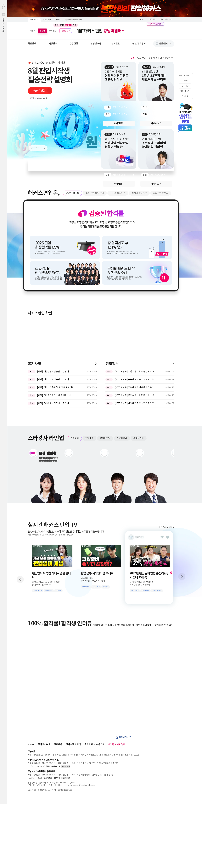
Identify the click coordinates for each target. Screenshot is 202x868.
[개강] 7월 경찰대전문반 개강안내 (53, 403)
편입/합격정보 (139, 44)
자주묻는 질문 (185, 91)
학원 (32, 31)
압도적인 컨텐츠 (161, 193)
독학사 (58, 20)
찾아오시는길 (44, 744)
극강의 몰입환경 (118, 193)
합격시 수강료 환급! (66, 25)
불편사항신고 (125, 737)
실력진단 (116, 44)
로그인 (142, 19)
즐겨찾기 (89, 744)
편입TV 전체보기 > (166, 527)
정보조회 (73, 783)
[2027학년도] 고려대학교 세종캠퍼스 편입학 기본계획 (136, 388)
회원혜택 (185, 81)
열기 (4, 24)
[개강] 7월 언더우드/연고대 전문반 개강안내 (58, 388)
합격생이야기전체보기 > (164, 625)
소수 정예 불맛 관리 (95, 193)
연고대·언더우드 (167, 58)
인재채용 (58, 744)
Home (31, 744)
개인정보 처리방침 (117, 744)
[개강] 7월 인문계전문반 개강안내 (53, 372)
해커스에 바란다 (166, 19)
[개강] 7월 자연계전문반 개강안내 (53, 380)
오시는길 (185, 96)
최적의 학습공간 (139, 193)
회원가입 (152, 19)
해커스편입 (34, 20)
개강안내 (53, 44)
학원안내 (32, 44)
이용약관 (100, 744)
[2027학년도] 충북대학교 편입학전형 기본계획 (136, 380)
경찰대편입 (105, 438)
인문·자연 (141, 58)
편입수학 (89, 438)
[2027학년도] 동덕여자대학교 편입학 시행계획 (136, 395)
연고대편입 (122, 438)
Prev (33, 148)
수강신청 (74, 44)
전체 (132, 58)
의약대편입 (139, 438)
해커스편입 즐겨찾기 (75, 20)
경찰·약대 (153, 58)
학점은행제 (47, 20)
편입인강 (65, 31)
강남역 (42, 31)
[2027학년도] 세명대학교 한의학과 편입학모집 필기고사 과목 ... (136, 403)
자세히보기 (119, 124)
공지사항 (185, 86)
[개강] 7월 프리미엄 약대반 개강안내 (54, 395)
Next (43, 148)
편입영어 (75, 438)
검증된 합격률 (73, 193)
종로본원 (53, 31)
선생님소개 (96, 44)
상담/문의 (165, 44)
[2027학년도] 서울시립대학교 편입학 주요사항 (136, 372)
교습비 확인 (66, 766)
